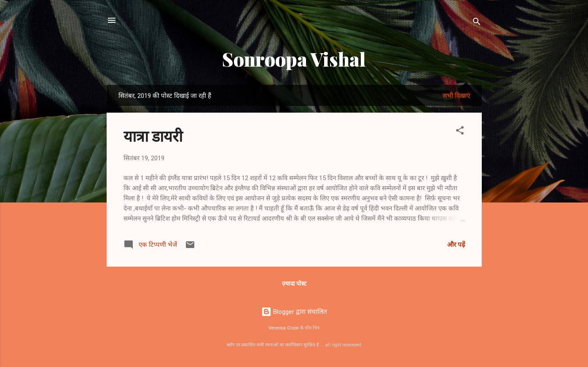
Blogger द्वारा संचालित (294, 312)
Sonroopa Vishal (294, 59)
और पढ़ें (456, 245)
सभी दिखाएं (456, 96)
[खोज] (477, 23)
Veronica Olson (284, 328)
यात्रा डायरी (153, 135)
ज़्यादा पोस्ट (294, 283)
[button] (460, 132)
